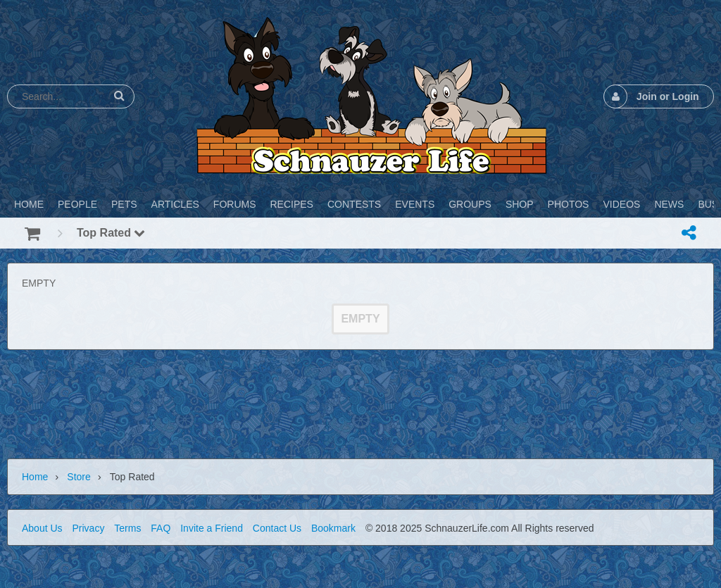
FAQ (161, 528)
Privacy (88, 528)
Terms (127, 528)
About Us (42, 528)
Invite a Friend (212, 528)
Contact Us (277, 528)
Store (79, 477)
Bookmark (333, 528)
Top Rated (111, 233)
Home (35, 477)
